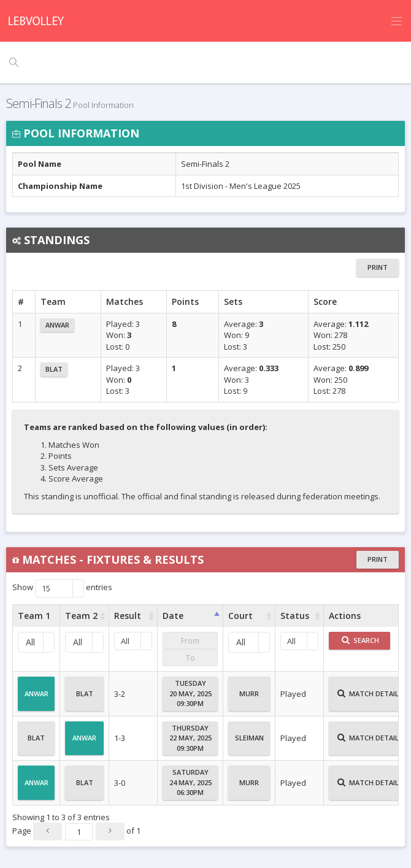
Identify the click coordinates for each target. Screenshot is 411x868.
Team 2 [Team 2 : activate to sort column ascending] (81, 616)
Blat (54, 369)
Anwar (57, 325)
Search (360, 640)
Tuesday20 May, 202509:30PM (190, 693)
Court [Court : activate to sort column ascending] (240, 616)
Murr (249, 699)
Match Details (370, 699)
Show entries (62, 588)
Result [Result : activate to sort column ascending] (128, 616)
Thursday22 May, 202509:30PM (190, 738)
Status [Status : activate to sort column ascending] (295, 616)
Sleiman (249, 743)
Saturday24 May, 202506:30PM (190, 782)
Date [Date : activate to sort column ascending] (173, 616)
